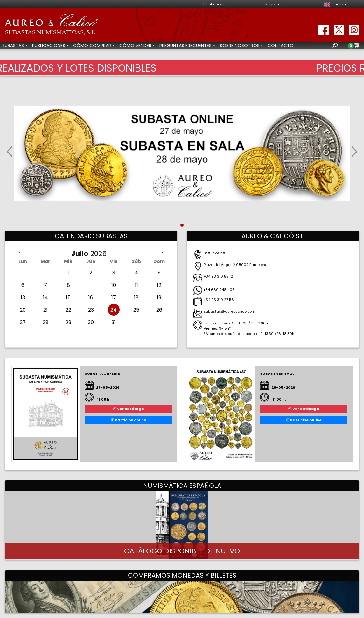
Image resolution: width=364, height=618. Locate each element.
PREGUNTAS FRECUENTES (185, 46)
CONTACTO (281, 46)
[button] (10, 153)
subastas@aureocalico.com (229, 311)
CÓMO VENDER (135, 46)
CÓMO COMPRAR (92, 46)
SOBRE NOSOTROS (240, 46)
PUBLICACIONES (49, 46)
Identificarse (212, 4)
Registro (273, 4)
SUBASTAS (13, 46)
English (334, 4)
